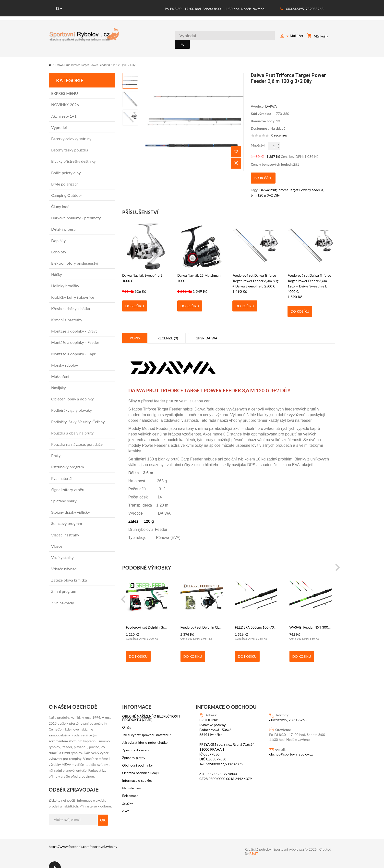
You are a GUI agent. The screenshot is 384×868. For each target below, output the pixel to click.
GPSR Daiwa (207, 329)
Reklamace (130, 787)
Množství (258, 140)
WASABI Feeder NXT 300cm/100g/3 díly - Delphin (328, 619)
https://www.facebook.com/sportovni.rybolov (83, 838)
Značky (128, 795)
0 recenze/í (280, 130)
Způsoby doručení (136, 742)
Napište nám (132, 780)
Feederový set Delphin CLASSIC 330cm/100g (215, 619)
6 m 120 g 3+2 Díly (265, 187)
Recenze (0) (168, 329)
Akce (126, 802)
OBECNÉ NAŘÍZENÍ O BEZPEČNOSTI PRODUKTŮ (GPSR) (151, 709)
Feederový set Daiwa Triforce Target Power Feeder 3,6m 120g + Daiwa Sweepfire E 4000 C (309, 273)
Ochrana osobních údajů (140, 764)
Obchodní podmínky (138, 757)
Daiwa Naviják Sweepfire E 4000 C (142, 269)
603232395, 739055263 (305, 9)
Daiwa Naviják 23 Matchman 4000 (199, 269)
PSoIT (254, 845)
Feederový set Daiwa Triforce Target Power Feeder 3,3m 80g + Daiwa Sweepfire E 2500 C (255, 272)
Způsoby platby (134, 749)
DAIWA (271, 101)
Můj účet (291, 37)
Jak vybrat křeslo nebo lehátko (145, 734)
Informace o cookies (137, 772)
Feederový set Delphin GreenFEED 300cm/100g (162, 619)
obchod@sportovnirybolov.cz (291, 746)
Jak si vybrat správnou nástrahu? (146, 726)
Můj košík (318, 37)
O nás (127, 719)
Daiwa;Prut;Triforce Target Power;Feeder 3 (291, 181)
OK (103, 811)
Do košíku (134, 297)
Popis (135, 329)
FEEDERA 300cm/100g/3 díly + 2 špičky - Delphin (273, 619)
